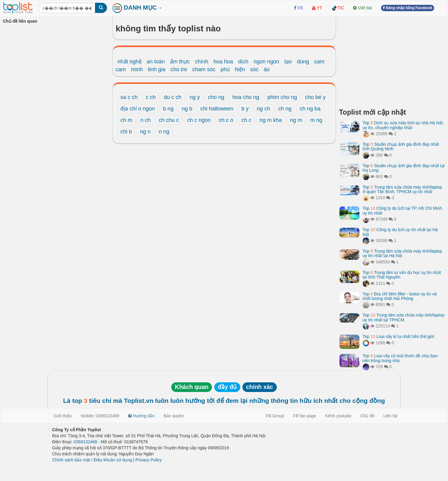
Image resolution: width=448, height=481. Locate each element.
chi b (126, 132)
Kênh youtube (338, 416)
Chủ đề (367, 416)
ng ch (263, 109)
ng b (187, 109)
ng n (145, 132)
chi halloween (217, 109)
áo (267, 69)
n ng (164, 132)
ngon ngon (266, 62)
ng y (195, 97)
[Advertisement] (392, 60)
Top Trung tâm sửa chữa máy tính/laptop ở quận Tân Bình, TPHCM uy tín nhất (402, 189)
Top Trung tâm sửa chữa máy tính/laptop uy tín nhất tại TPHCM (404, 317)
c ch (151, 97)
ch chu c (169, 120)
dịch (243, 62)
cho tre (179, 69)
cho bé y (315, 97)
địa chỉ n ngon (138, 109)
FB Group (275, 416)
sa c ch (129, 97)
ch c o (226, 120)
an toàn (156, 62)
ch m (126, 120)
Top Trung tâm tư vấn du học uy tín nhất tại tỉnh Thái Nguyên (402, 275)
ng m (296, 120)
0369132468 (85, 442)
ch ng (285, 109)
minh (137, 69)
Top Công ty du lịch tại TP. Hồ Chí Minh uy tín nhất (402, 210)
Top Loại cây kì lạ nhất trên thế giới (399, 336)
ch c (246, 120)
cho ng (216, 97)
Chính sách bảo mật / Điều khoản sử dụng (92, 460)
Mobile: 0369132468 (100, 416)
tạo (288, 62)
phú (225, 69)
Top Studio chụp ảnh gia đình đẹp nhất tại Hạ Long (404, 168)
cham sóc (204, 69)
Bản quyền (174, 416)
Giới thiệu (63, 416)
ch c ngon (199, 120)
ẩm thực (180, 62)
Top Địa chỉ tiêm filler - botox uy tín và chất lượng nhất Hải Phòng (400, 296)
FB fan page (305, 416)
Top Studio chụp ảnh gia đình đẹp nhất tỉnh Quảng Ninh (401, 147)
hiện (240, 69)
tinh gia (157, 69)
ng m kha (271, 120)
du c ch (173, 97)
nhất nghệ (130, 62)
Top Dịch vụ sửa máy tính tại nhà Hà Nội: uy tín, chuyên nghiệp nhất (403, 125)
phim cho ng (282, 97)
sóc (254, 69)
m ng (316, 120)
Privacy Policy (148, 460)
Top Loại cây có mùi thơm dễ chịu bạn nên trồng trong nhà (400, 358)
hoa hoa (223, 62)
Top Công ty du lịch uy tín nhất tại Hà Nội (400, 232)
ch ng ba (310, 109)
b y (245, 109)
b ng (168, 109)
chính (202, 62)
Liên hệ (390, 416)
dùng (303, 62)
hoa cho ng (246, 97)
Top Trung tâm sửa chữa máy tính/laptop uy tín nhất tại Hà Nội (402, 253)
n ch (146, 120)
